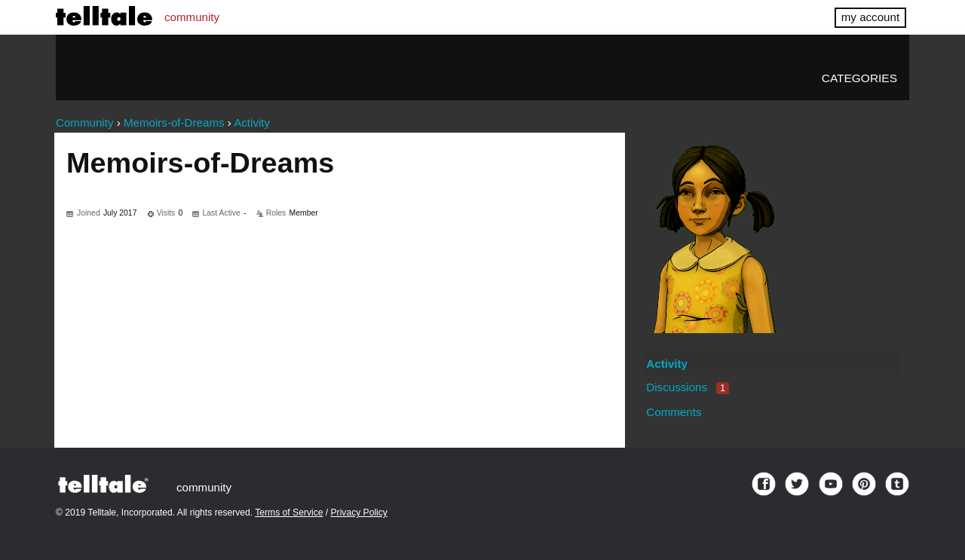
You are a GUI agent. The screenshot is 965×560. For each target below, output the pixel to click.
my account (870, 17)
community (192, 17)
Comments (674, 412)
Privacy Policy (359, 513)
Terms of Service (289, 513)
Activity (667, 364)
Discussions (688, 387)
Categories (859, 78)
